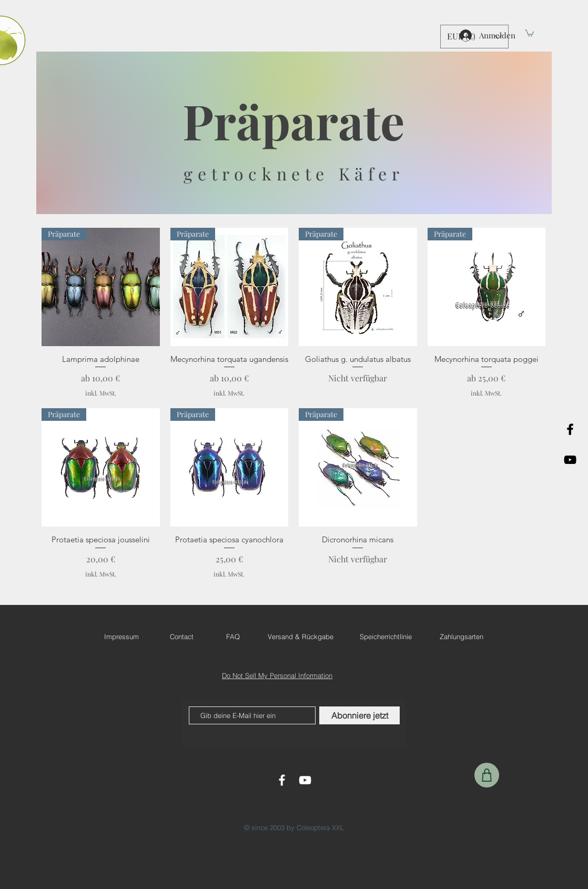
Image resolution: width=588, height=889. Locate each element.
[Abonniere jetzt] (359, 715)
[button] (529, 33)
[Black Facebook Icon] (570, 429)
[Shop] (487, 775)
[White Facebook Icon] (282, 780)
